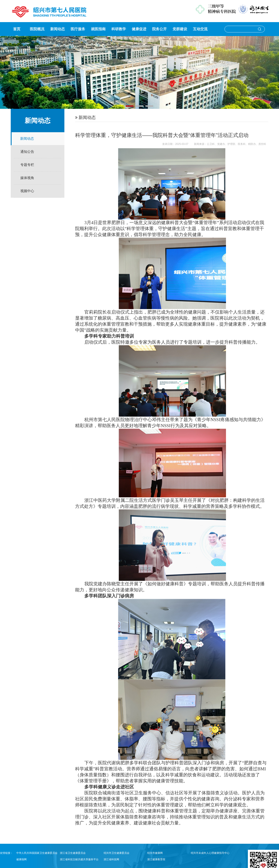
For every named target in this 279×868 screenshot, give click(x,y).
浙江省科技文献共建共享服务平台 (79, 859)
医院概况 (37, 29)
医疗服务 (78, 29)
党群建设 (180, 29)
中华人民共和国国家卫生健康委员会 (37, 853)
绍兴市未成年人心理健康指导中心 (210, 853)
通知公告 (27, 152)
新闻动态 (58, 29)
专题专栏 (27, 165)
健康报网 (21, 859)
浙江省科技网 (111, 859)
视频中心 (27, 191)
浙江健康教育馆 (156, 859)
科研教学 (119, 29)
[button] (130, 106)
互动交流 (200, 29)
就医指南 (98, 29)
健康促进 (139, 29)
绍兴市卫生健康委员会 (117, 853)
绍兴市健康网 (155, 853)
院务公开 (159, 29)
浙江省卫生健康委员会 (73, 853)
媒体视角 (27, 178)
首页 (17, 29)
